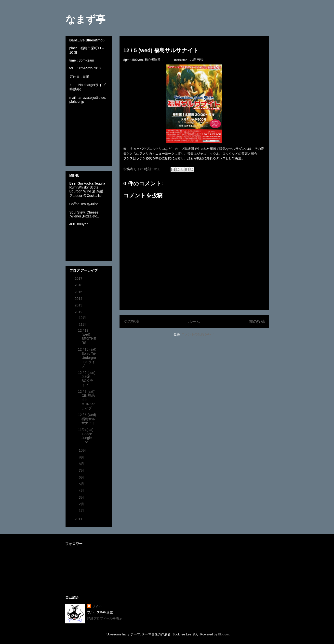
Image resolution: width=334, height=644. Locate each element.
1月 (82, 511)
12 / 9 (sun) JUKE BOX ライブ (87, 379)
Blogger (223, 634)
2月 (82, 504)
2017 (79, 278)
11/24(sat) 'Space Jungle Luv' (86, 436)
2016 (79, 285)
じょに (97, 606)
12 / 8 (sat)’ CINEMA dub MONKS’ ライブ (86, 400)
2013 (79, 305)
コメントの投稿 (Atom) (198, 334)
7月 (82, 470)
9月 (82, 457)
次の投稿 (131, 322)
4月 (82, 491)
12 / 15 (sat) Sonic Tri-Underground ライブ (87, 358)
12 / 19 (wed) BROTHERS (87, 337)
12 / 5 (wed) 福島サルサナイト (87, 419)
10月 (83, 450)
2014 (79, 299)
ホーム (194, 322)
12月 (83, 318)
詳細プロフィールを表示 (105, 618)
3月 (82, 497)
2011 (79, 519)
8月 (82, 464)
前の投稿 (257, 322)
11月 (83, 325)
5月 (82, 484)
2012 (79, 312)
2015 (79, 292)
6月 (82, 477)
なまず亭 (86, 19)
